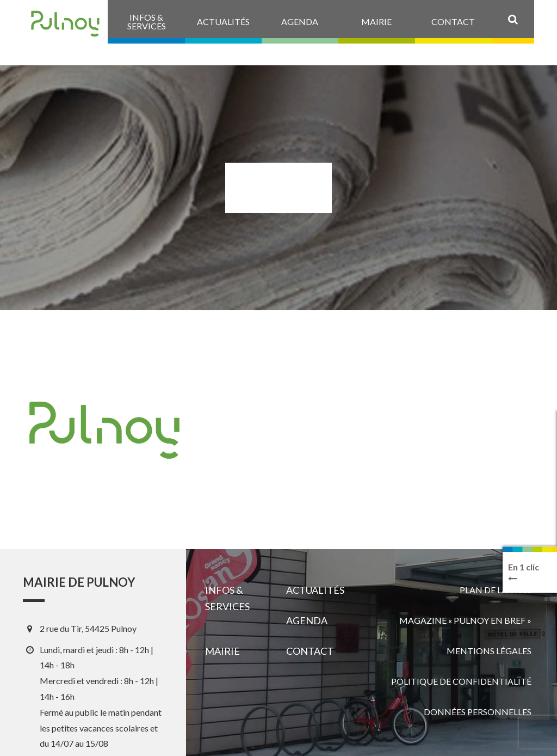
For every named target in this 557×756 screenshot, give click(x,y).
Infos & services (227, 598)
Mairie (222, 651)
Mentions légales (489, 651)
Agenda (307, 620)
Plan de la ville (496, 590)
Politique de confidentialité (461, 681)
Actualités (315, 590)
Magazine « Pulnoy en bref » (465, 620)
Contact (310, 651)
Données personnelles (478, 712)
